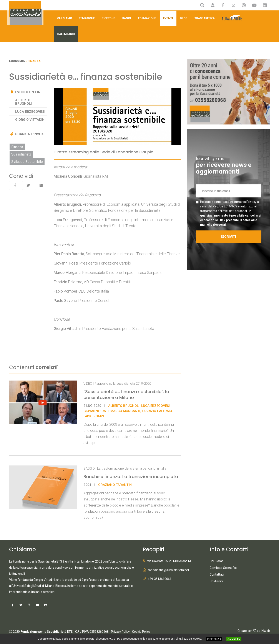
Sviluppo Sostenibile (27, 162)
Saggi (127, 18)
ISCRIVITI (230, 237)
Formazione (147, 18)
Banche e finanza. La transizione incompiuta (131, 477)
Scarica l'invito (30, 134)
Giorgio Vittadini (30, 120)
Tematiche (87, 18)
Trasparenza (205, 18)
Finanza (17, 147)
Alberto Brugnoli (23, 102)
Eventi (168, 18)
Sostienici (216, 581)
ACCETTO (234, 639)
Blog (184, 18)
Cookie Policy (141, 631)
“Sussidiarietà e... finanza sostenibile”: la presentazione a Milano (126, 395)
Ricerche (108, 18)
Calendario (66, 34)
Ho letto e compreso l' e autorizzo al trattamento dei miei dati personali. (231, 213)
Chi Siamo (65, 18)
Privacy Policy (120, 631)
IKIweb (265, 630)
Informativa (214, 639)
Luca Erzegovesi (68, 220)
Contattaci (217, 574)
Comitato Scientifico (224, 568)
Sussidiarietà (21, 154)
